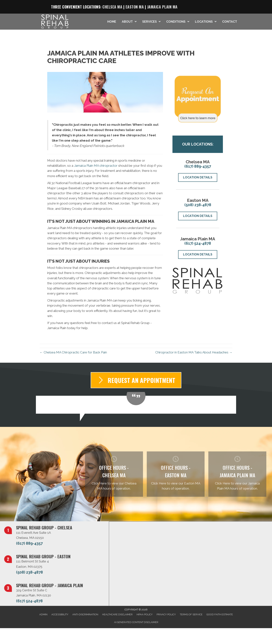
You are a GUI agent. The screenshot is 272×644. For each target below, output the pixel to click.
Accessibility (60, 614)
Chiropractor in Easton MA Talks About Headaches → (194, 352)
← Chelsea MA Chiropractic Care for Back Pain (73, 352)
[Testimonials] (136, 405)
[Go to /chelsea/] (114, 474)
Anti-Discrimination (85, 614)
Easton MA (135, 7)
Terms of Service (191, 614)
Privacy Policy (166, 614)
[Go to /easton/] (176, 474)
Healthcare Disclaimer (117, 614)
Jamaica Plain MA (162, 7)
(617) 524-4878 (198, 243)
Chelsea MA (112, 7)
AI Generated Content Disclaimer (136, 622)
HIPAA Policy (145, 614)
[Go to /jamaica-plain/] (237, 474)
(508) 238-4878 (198, 205)
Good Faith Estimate (220, 614)
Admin (43, 614)
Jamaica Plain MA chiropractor (96, 166)
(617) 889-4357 (198, 166)
